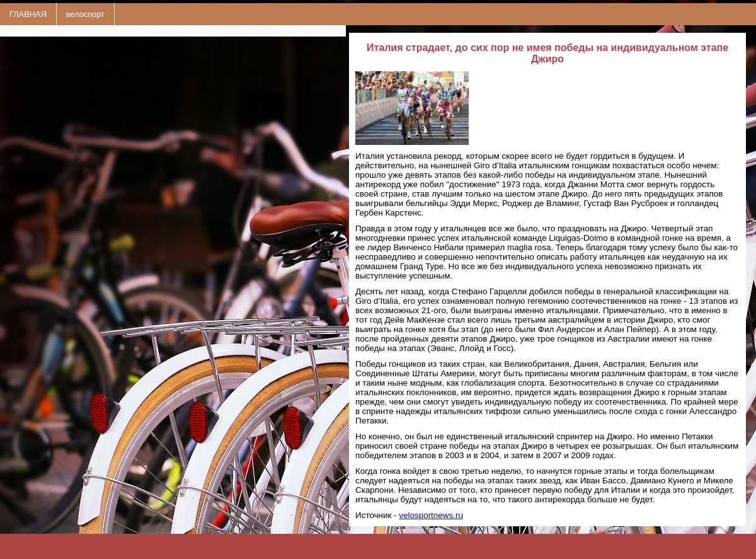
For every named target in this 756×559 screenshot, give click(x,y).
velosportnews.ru (431, 515)
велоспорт (85, 14)
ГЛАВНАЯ (28, 14)
